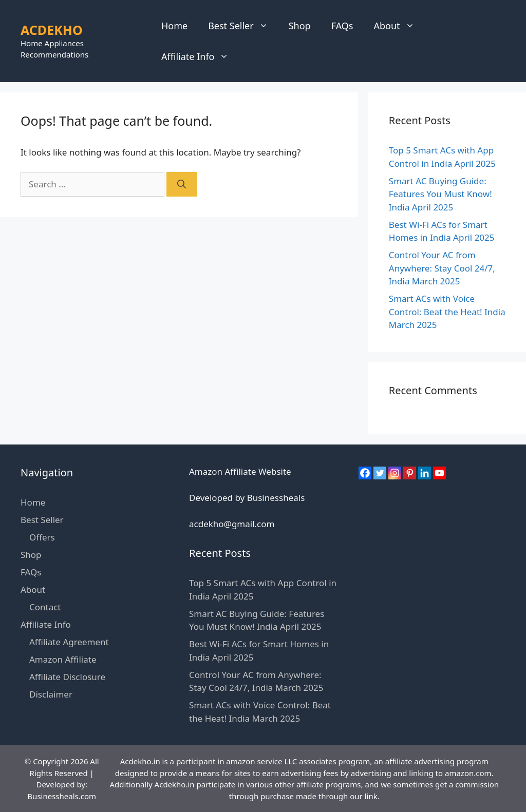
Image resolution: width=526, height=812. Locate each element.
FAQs (342, 26)
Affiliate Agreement (69, 642)
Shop (300, 26)
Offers (42, 537)
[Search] (182, 184)
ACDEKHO (52, 30)
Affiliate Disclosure (67, 677)
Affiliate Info (200, 56)
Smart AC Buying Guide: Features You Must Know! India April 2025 (440, 194)
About (399, 26)
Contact (45, 607)
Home (174, 26)
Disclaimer (51, 694)
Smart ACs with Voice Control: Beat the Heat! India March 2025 (447, 312)
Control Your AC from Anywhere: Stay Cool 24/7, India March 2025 (442, 268)
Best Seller (243, 26)
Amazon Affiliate (63, 659)
